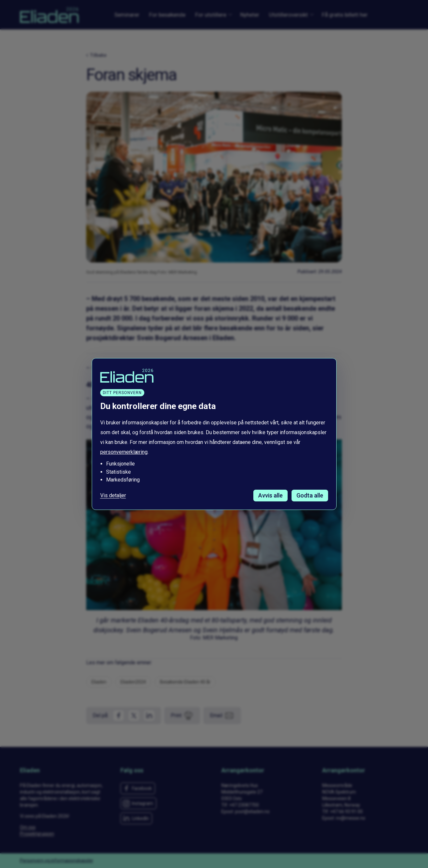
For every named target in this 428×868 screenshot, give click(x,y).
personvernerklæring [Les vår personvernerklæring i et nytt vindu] (124, 452)
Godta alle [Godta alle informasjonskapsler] (310, 495)
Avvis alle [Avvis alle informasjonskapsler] (270, 495)
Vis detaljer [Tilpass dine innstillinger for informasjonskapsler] (113, 496)
